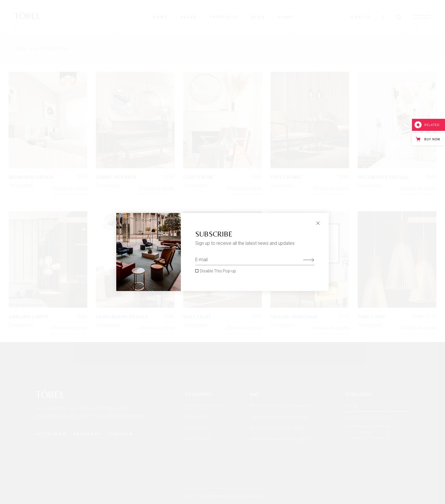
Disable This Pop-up (218, 271)
